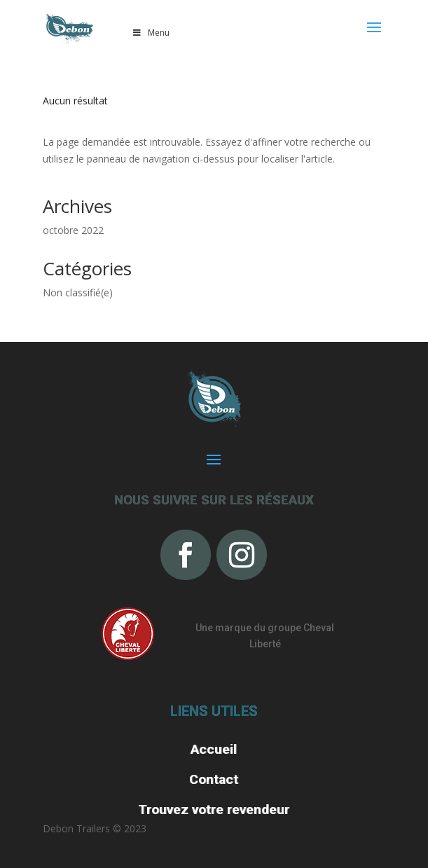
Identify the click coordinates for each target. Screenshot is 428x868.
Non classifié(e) (78, 292)
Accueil (214, 749)
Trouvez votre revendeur (214, 810)
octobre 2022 (73, 230)
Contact (214, 779)
